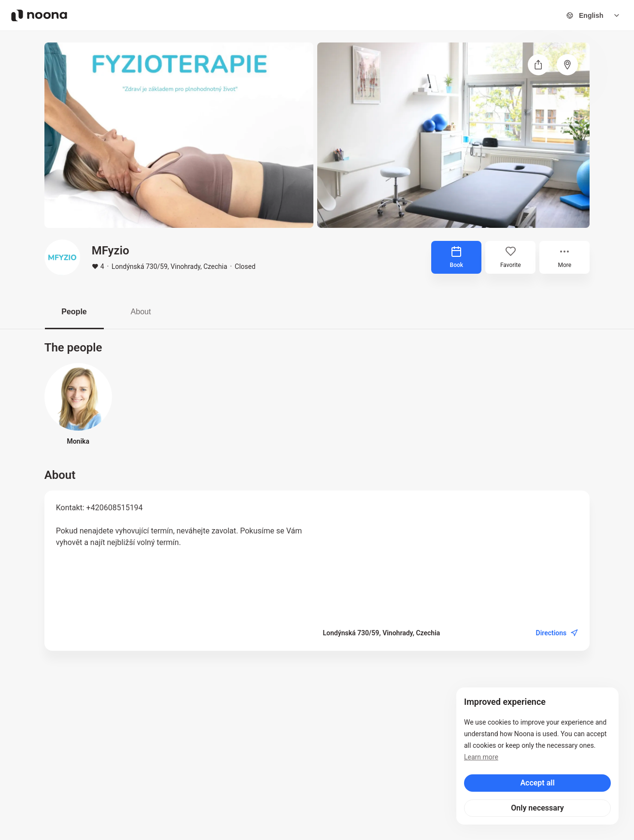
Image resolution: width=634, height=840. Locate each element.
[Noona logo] (39, 15)
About (141, 312)
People (74, 312)
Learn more (481, 757)
